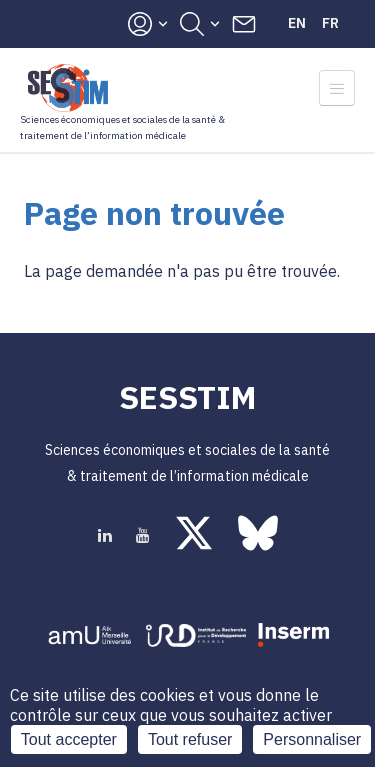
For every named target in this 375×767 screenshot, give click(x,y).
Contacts (244, 24)
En (297, 23)
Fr (330, 23)
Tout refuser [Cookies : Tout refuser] (190, 739)
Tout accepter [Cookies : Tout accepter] (69, 739)
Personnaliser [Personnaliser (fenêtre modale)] (312, 739)
